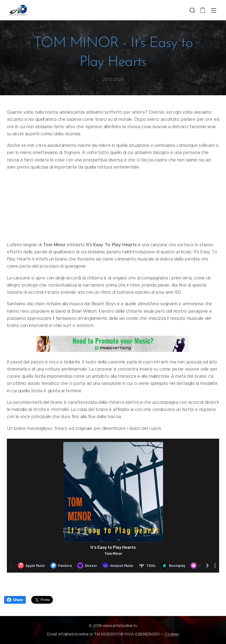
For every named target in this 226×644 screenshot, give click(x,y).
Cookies (172, 634)
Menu (214, 10)
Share (15, 600)
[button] (192, 10)
